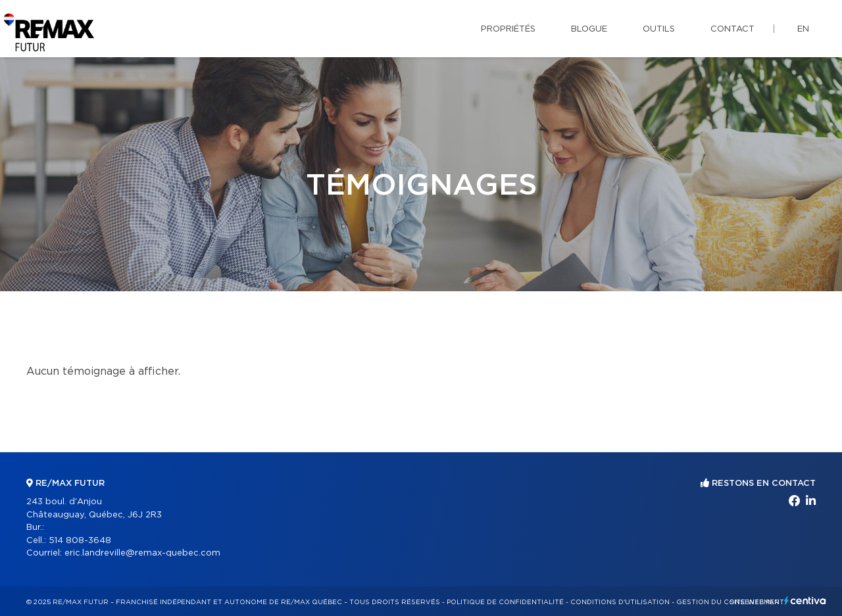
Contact (732, 29)
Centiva (805, 601)
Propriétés (508, 29)
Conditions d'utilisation (620, 602)
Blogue (589, 29)
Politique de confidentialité (505, 602)
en (803, 29)
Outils (659, 29)
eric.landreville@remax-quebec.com (142, 553)
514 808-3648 (80, 541)
